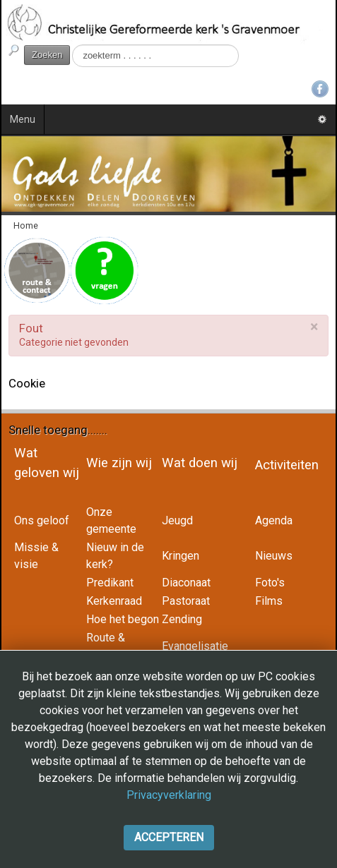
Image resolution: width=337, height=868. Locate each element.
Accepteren (169, 837)
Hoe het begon (123, 619)
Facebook (320, 89)
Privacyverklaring (169, 795)
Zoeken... (70, 45)
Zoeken (47, 55)
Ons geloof (42, 520)
